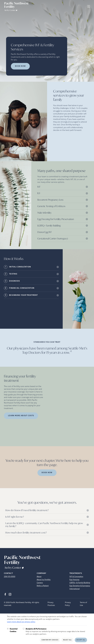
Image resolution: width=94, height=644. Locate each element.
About (39, 577)
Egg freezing (74, 580)
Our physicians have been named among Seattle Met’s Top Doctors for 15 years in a (47, 350)
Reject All (67, 640)
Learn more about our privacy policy (21, 622)
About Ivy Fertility (44, 580)
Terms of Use (83, 604)
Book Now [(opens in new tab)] (47, 473)
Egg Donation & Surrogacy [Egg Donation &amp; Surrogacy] (80, 586)
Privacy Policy (68, 604)
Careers (40, 583)
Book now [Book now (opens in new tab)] (20, 66)
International (75, 589)
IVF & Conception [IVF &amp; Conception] (76, 577)
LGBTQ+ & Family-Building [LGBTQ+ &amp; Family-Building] (80, 583)
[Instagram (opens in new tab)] (10, 594)
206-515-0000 (10, 577)
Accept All (81, 640)
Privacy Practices (51, 604)
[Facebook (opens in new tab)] (5, 594)
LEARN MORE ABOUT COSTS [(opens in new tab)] (21, 416)
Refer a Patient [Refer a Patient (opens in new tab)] (43, 586)
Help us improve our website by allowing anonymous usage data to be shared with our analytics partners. (56, 631)
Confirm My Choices (50, 640)
